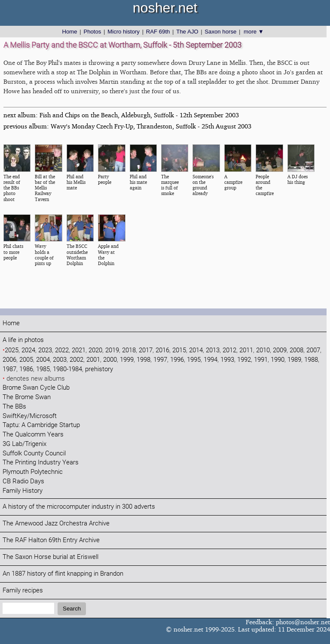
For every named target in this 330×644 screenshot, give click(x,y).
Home (69, 32)
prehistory (99, 369)
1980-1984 (67, 369)
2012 (229, 350)
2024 (28, 350)
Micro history (124, 32)
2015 (179, 350)
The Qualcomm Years (33, 435)
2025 (12, 350)
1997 (160, 360)
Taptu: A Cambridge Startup (41, 425)
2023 (45, 350)
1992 (244, 360)
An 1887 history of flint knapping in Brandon (63, 574)
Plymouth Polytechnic (33, 472)
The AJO (187, 32)
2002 (76, 360)
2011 (246, 350)
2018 (129, 350)
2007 (313, 350)
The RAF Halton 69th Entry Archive (51, 540)
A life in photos (23, 340)
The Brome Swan (27, 397)
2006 (9, 360)
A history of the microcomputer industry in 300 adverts (79, 507)
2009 (280, 350)
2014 (196, 350)
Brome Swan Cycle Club (36, 388)
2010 (263, 350)
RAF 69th (158, 32)
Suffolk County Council (34, 453)
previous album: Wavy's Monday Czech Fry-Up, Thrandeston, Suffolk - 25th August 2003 (127, 126)
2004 (43, 360)
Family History (23, 491)
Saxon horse (220, 32)
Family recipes (23, 591)
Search (72, 609)
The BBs (14, 407)
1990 (278, 360)
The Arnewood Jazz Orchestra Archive (56, 523)
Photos (92, 32)
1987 (9, 369)
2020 (95, 350)
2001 (93, 360)
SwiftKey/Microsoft (30, 416)
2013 (213, 350)
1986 (26, 369)
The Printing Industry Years (41, 462)
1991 (261, 360)
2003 (60, 360)
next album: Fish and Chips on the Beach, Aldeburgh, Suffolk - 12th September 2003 (121, 115)
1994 (211, 360)
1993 (227, 360)
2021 (79, 350)
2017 (146, 350)
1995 (194, 360)
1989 (294, 360)
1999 (127, 360)
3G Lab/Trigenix (24, 444)
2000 (110, 360)
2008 (296, 350)
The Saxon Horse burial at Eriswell (50, 557)
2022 (62, 350)
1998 (144, 360)
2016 (162, 350)
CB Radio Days (23, 481)
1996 (177, 360)
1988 (311, 360)
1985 (43, 369)
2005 (26, 360)
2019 (112, 350)
